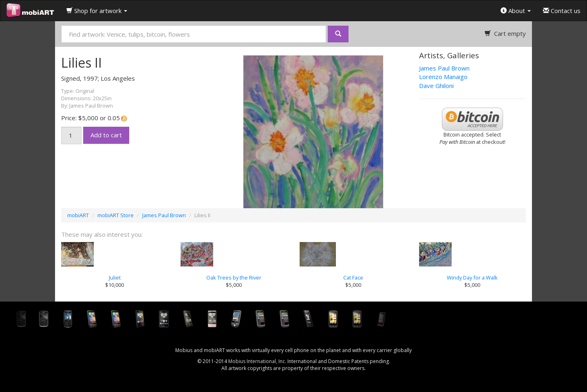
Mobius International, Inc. (257, 361)
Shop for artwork (97, 11)
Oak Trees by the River (234, 277)
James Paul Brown (444, 68)
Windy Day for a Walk (472, 277)
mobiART (78, 215)
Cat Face (353, 277)
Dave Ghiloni (436, 86)
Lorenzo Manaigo (443, 77)
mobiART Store (116, 215)
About (516, 11)
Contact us (562, 11)
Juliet (115, 277)
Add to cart (106, 135)
